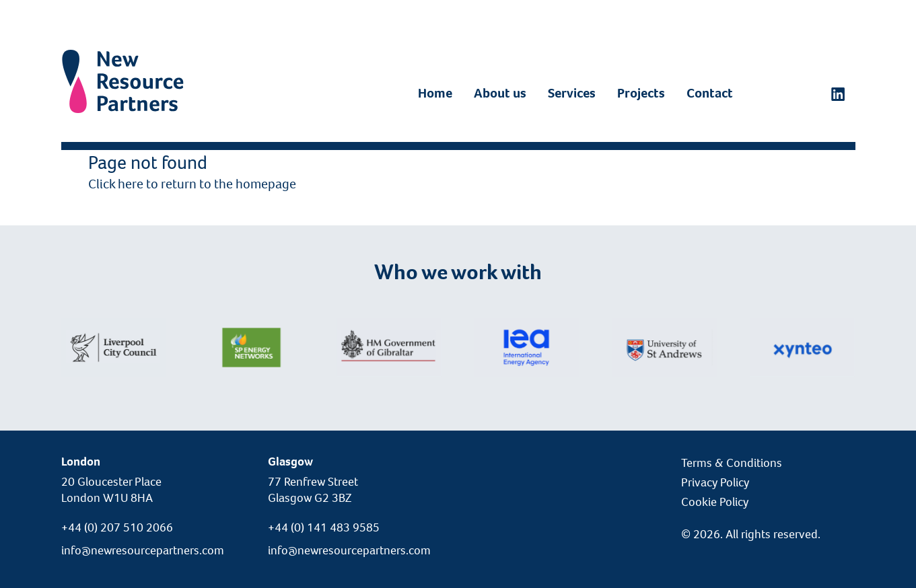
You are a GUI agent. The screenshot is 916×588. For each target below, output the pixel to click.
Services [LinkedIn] (572, 93)
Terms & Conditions (732, 463)
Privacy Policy (715, 482)
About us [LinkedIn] (500, 93)
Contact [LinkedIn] (710, 93)
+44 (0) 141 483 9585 (324, 527)
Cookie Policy (715, 502)
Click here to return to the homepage (192, 184)
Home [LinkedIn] (435, 93)
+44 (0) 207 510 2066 (117, 527)
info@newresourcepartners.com (143, 550)
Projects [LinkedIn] (641, 93)
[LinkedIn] (838, 94)
